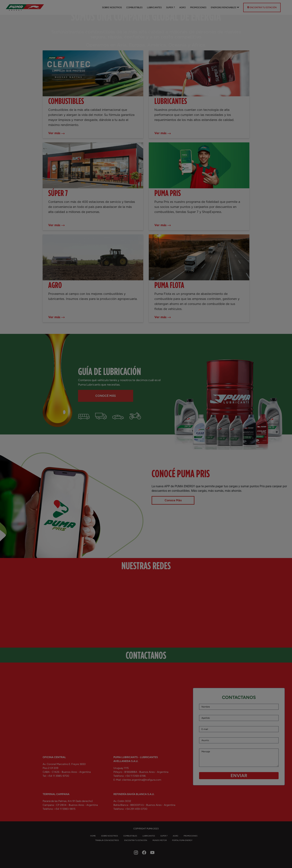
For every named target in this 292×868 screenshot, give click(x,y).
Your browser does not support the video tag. (146, 428)
